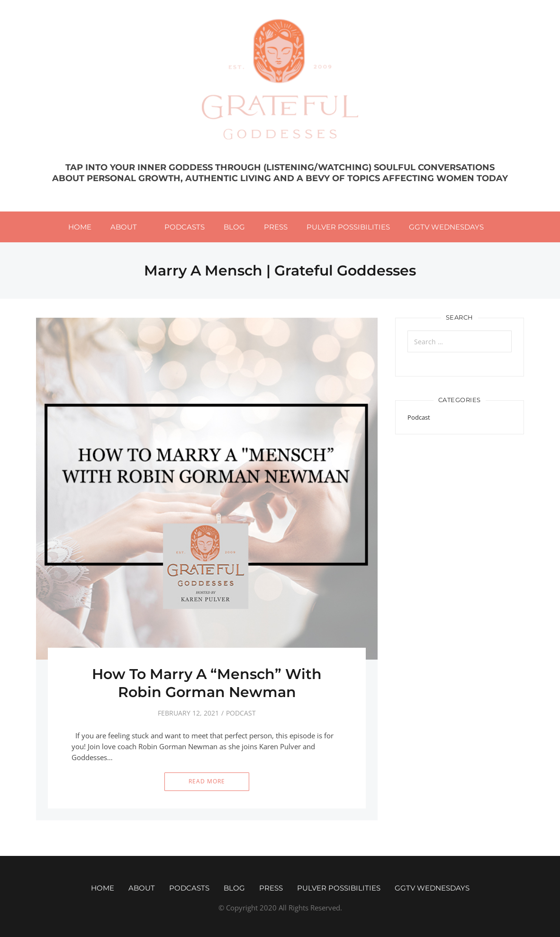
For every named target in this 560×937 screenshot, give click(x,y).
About (124, 227)
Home (80, 227)
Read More (207, 781)
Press (276, 227)
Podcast (241, 713)
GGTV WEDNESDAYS (446, 227)
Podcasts (185, 227)
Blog (234, 227)
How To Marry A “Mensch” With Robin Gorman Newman (207, 683)
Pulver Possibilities (348, 227)
